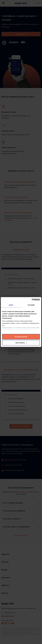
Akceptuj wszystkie (21, 337)
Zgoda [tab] (11, 305)
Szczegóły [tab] (31, 305)
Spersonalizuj (21, 343)
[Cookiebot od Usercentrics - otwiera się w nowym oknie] (32, 300)
